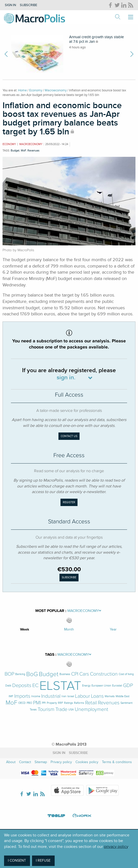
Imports (22, 696)
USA (71, 710)
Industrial (51, 696)
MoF (23, 151)
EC (35, 686)
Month (69, 629)
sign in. (66, 378)
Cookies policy (87, 762)
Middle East (122, 696)
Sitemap (41, 762)
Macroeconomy (56, 90)
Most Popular (50, 611)
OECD (22, 703)
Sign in (10, 5)
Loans (97, 696)
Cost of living (126, 674)
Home (22, 90)
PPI (44, 703)
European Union (101, 686)
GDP (128, 686)
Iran (64, 696)
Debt (8, 686)
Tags (50, 655)
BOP (9, 674)
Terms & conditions (117, 762)
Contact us (69, 436)
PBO (29, 703)
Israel (71, 696)
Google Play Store (102, 790)
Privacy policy (61, 762)
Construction (104, 674)
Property (52, 703)
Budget (15, 151)
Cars (84, 674)
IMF (11, 696)
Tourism (46, 710)
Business (65, 674)
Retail (91, 703)
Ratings (68, 703)
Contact (25, 762)
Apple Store (67, 790)
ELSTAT (60, 686)
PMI (37, 703)
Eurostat (117, 686)
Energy (86, 686)
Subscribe (28, 5)
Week (25, 629)
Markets (110, 696)
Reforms (79, 703)
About (11, 762)
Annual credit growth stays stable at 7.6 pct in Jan (96, 39)
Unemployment (91, 710)
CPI (75, 674)
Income (36, 696)
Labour (82, 696)
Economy (36, 90)
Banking (20, 674)
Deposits (22, 686)
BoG (32, 674)
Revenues (33, 151)
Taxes (33, 710)
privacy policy (116, 847)
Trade (61, 710)
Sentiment (126, 703)
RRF (60, 703)
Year (113, 629)
